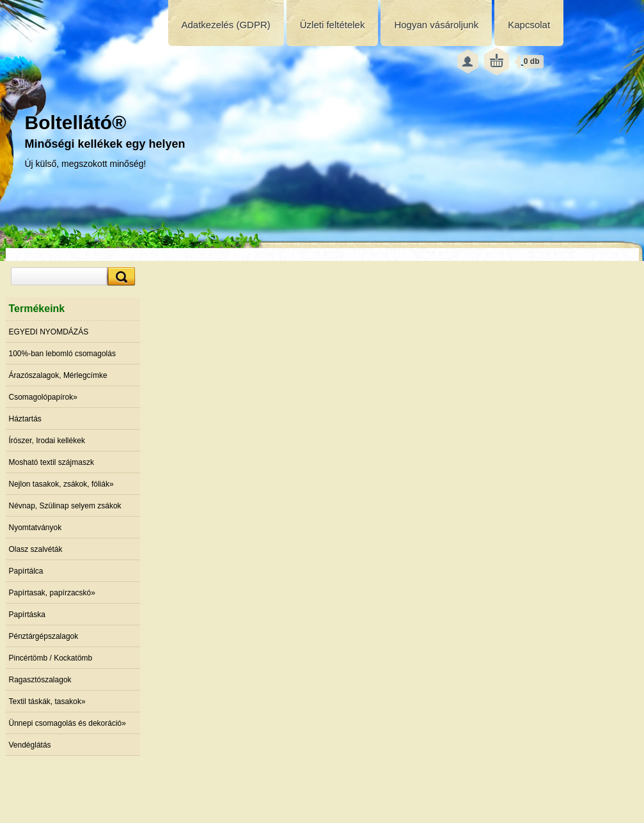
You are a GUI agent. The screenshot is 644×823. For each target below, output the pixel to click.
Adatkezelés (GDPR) (226, 25)
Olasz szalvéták (36, 549)
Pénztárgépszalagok (44, 636)
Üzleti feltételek (333, 25)
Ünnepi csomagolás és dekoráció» (67, 723)
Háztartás (25, 419)
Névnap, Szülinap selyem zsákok (65, 506)
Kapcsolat (529, 25)
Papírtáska (27, 615)
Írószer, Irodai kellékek (47, 441)
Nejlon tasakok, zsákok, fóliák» (61, 484)
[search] (120, 277)
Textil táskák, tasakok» (47, 702)
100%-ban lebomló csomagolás (62, 354)
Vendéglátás (30, 745)
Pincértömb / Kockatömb (51, 658)
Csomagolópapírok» (43, 397)
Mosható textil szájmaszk (51, 462)
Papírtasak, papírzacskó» (52, 593)
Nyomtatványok (35, 528)
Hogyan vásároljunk (436, 25)
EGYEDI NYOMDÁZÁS (49, 332)
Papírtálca (26, 571)
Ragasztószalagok (40, 680)
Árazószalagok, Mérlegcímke (58, 375)
